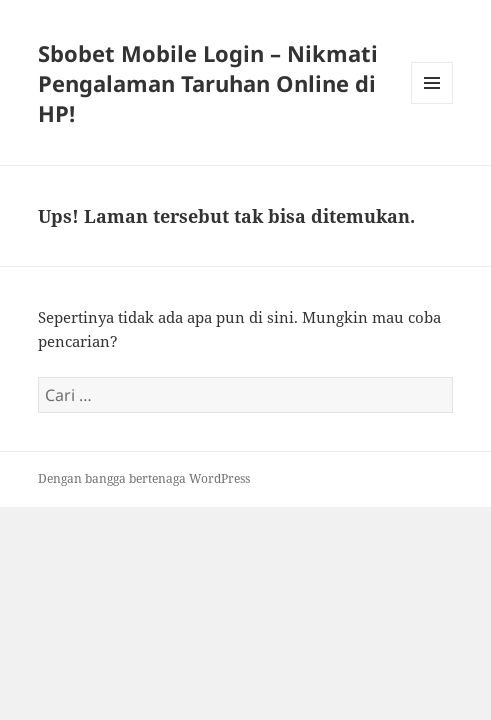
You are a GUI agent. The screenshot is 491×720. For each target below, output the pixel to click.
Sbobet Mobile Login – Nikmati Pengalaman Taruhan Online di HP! (208, 83)
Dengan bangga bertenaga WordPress (144, 478)
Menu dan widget (432, 103)
